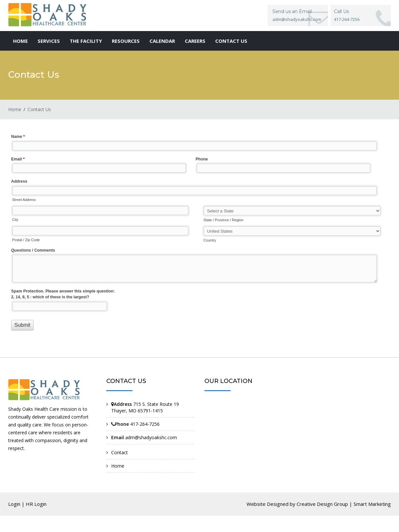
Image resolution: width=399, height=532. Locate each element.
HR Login (36, 504)
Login (14, 504)
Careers (195, 41)
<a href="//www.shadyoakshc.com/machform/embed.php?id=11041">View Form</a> (199, 239)
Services (49, 41)
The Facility (86, 41)
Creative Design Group (322, 504)
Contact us (231, 41)
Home (20, 41)
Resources (126, 41)
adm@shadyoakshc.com (297, 19)
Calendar (162, 41)
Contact (120, 452)
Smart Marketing (372, 504)
